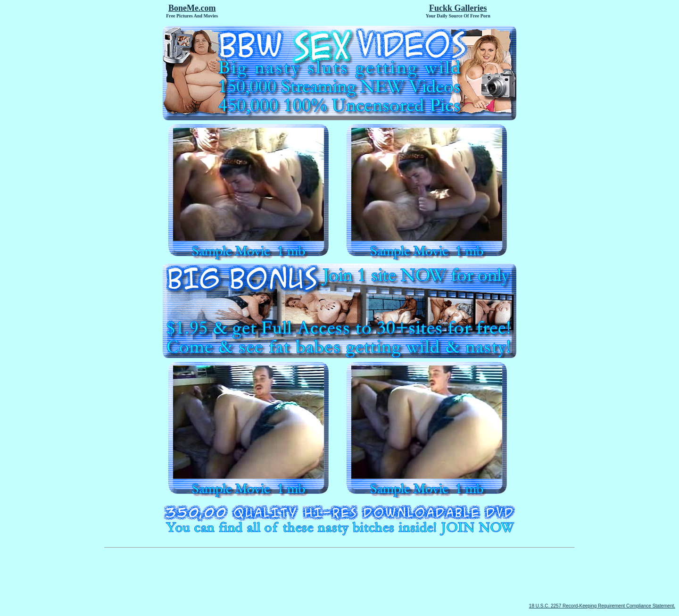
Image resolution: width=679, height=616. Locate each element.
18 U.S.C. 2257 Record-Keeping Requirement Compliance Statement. (602, 606)
